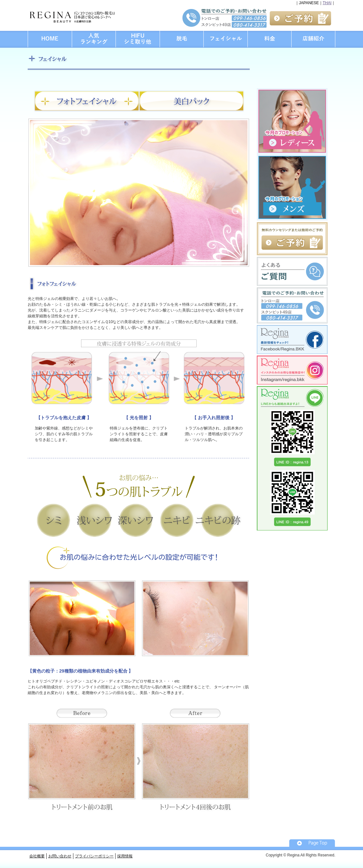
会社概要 (37, 856)
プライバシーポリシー (94, 856)
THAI (327, 3)
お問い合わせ (60, 856)
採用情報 (125, 856)
